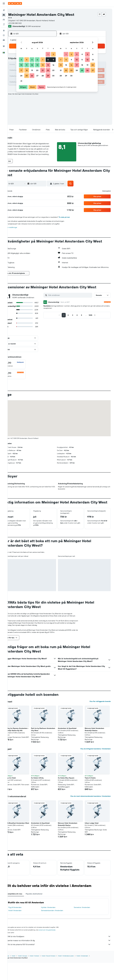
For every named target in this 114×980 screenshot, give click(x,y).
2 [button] (53, 54)
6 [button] (37, 60)
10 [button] (21, 65)
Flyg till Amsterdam (23, 925)
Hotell (21, 973)
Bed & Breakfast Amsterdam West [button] (22, 838)
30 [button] (53, 76)
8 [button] (48, 60)
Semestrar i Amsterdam (84, 925)
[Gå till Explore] (4, 31)
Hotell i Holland (42, 973)
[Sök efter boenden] (4, 15)
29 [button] (48, 76)
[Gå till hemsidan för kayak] (15, 3)
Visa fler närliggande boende (100, 713)
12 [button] (32, 65)
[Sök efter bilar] (4, 20)
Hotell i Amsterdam (23, 928)
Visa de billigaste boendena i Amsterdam (96, 763)
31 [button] (21, 81)
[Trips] (4, 46)
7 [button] (43, 60)
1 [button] (48, 54)
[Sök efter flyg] (4, 10)
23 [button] (53, 70)
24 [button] (21, 76)
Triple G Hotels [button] (92, 792)
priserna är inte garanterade (55, 947)
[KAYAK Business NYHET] (4, 40)
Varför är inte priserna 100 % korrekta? (62, 962)
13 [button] (37, 65)
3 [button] (21, 60)
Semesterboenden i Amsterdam (57, 928)
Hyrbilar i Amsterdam (53, 925)
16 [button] (53, 65)
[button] (4, 3)
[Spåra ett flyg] (4, 35)
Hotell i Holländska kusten (74, 973)
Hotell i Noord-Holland (56, 973)
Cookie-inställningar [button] (18, 227)
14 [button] (43, 65)
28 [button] (43, 76)
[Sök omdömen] (73, 298)
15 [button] (48, 65)
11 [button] (27, 65)
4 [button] (27, 60)
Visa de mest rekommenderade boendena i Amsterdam (91, 810)
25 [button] (27, 76)
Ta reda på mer (72, 217)
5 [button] (32, 60)
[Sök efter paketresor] (4, 24)
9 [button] (53, 60)
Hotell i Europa (30, 973)
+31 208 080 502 (23, 23)
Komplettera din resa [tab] (22, 911)
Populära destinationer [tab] (42, 911)
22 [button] (48, 70)
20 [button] (37, 70)
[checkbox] (22, 367)
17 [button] (21, 70)
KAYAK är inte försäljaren (62, 954)
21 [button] (43, 70)
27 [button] (37, 76)
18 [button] (27, 70)
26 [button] (32, 76)
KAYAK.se (14, 973)
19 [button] (32, 70)
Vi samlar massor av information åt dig (62, 958)
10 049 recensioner (41, 26)
